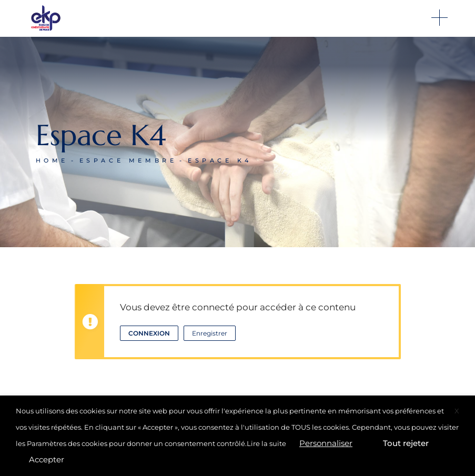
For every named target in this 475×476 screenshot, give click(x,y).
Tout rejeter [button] (406, 443)
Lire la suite (266, 443)
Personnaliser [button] (326, 443)
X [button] (457, 411)
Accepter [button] (47, 459)
